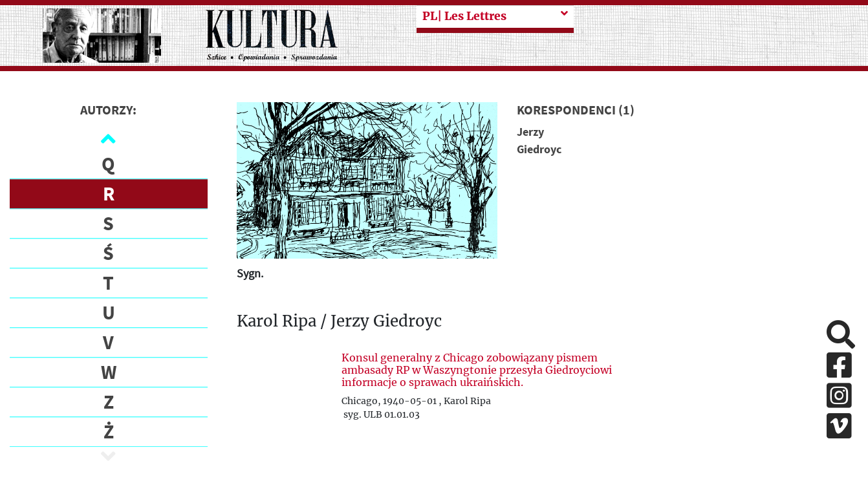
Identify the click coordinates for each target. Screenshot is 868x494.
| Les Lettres (464, 16)
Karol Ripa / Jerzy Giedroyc (339, 322)
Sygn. (250, 273)
